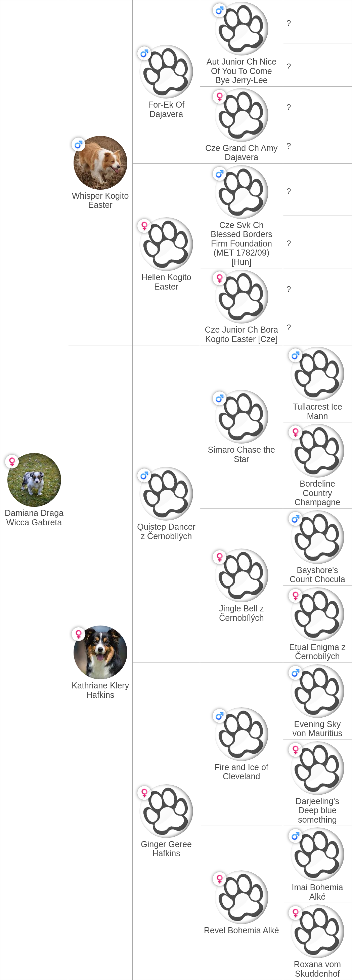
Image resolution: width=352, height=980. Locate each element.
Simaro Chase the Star (241, 454)
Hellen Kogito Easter (166, 282)
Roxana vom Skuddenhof (317, 969)
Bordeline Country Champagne (317, 493)
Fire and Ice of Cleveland (241, 772)
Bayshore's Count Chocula (317, 575)
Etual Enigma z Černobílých (317, 652)
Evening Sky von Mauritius (318, 729)
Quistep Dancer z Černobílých (166, 531)
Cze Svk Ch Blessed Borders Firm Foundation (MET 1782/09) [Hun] (241, 243)
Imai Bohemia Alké (318, 892)
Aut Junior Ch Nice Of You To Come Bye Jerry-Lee (241, 71)
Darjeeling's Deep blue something (317, 810)
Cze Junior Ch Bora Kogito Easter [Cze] (241, 334)
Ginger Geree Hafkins (166, 849)
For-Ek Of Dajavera (166, 109)
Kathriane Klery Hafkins (100, 690)
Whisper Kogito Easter (100, 200)
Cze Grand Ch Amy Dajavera (241, 153)
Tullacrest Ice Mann (317, 411)
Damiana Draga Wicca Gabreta (34, 518)
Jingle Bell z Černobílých (241, 613)
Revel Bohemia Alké (241, 930)
